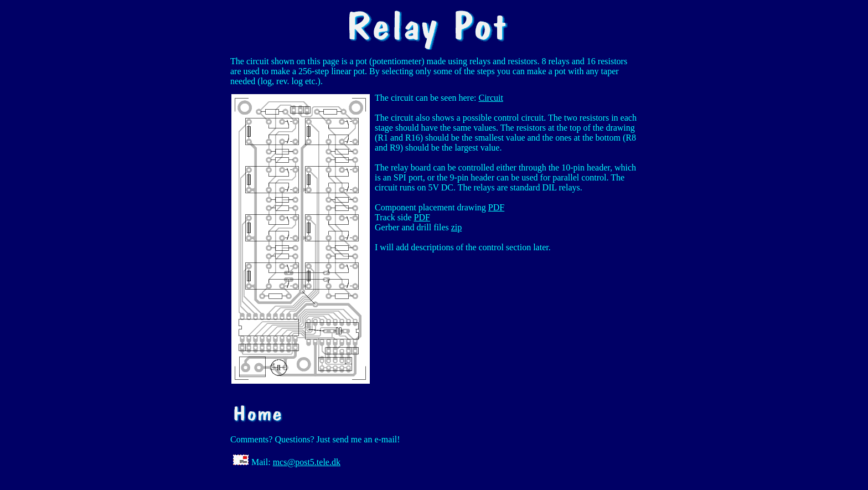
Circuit (490, 98)
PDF (496, 207)
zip (457, 227)
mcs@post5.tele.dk (307, 462)
